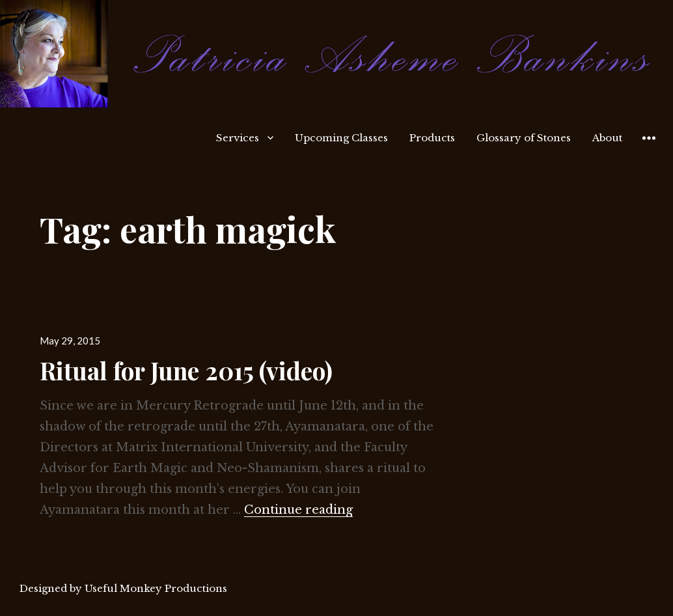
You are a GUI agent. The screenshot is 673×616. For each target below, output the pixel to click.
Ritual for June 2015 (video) (186, 370)
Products (432, 138)
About (607, 138)
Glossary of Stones (524, 138)
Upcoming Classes (341, 138)
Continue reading (298, 510)
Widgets (649, 147)
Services (238, 138)
